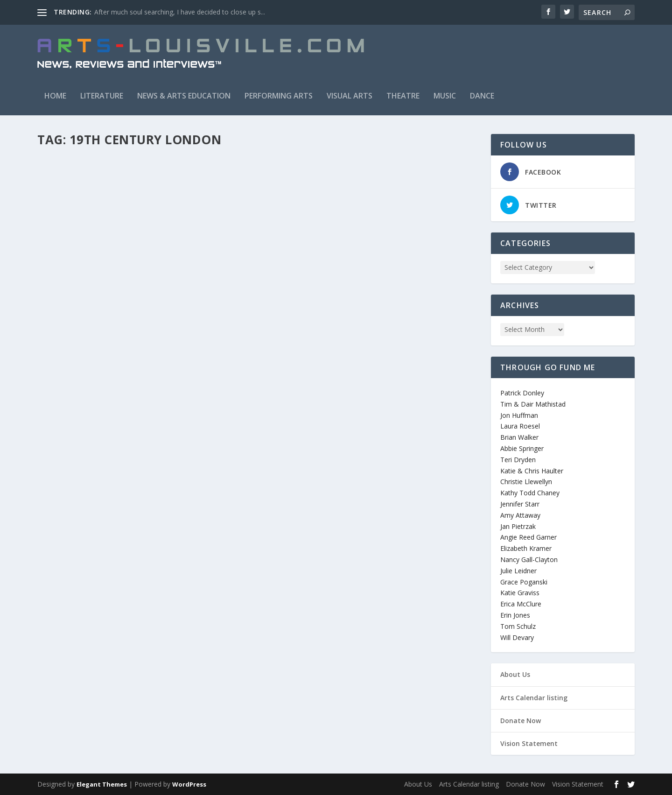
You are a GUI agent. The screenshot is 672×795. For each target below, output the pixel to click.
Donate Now (521, 721)
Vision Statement (529, 743)
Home (55, 96)
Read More (71, 359)
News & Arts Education (184, 96)
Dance (482, 96)
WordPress (189, 784)
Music (445, 96)
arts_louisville (72, 311)
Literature (102, 96)
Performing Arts (279, 96)
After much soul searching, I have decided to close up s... (180, 12)
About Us (515, 674)
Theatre (403, 96)
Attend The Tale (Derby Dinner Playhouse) (138, 296)
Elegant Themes (102, 784)
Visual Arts (350, 96)
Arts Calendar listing (534, 698)
